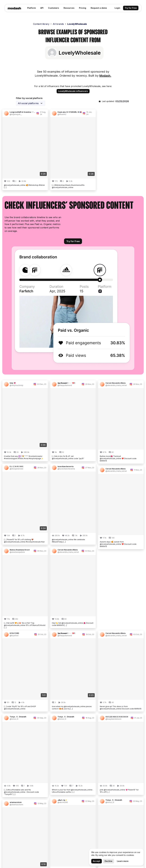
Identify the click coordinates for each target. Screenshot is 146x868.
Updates (47, 776)
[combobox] (31, 103)
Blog (45, 771)
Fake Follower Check (117, 771)
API (45, 794)
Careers (47, 781)
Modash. (105, 76)
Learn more (123, 861)
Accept (97, 861)
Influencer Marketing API (119, 793)
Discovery (80, 771)
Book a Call (49, 817)
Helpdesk (48, 808)
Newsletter (49, 790)
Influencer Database (117, 776)
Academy (48, 822)
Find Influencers (114, 789)
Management (81, 785)
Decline (109, 861)
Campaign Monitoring (86, 781)
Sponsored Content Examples (116, 804)
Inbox (77, 790)
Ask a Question (51, 813)
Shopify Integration (85, 794)
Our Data (48, 785)
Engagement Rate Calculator (115, 782)
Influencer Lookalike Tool (119, 798)
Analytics (79, 776)
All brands (58, 24)
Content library (41, 24)
